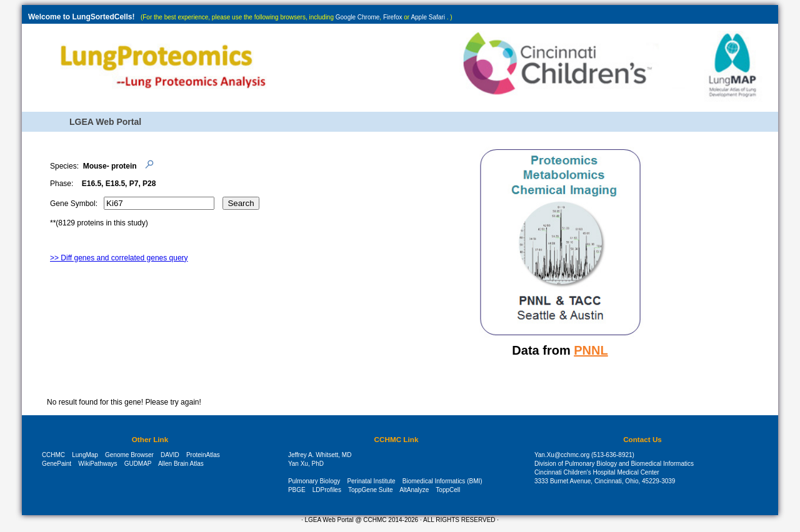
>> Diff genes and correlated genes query (119, 258)
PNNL (591, 350)
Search (241, 203)
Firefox (393, 17)
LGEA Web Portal (105, 122)
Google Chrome (358, 17)
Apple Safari (427, 17)
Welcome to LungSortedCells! (81, 17)
